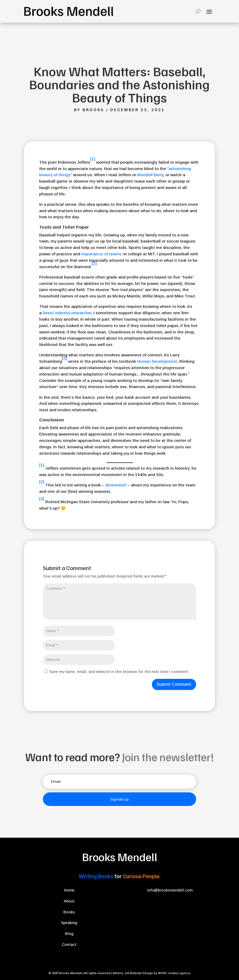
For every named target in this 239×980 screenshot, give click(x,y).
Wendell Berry (150, 175)
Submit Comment (174, 684)
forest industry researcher (67, 313)
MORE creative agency (174, 973)
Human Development (157, 361)
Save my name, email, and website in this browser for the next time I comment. (119, 672)
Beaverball (116, 485)
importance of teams (101, 254)
